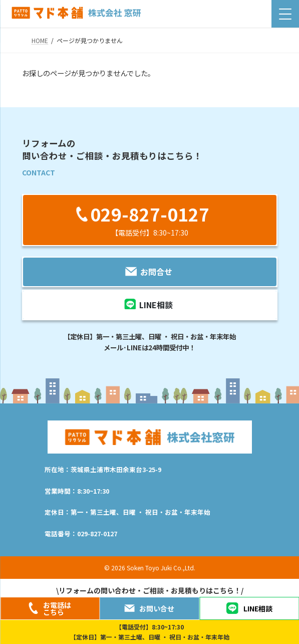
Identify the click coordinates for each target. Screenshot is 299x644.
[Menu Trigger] (285, 14)
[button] (150, 220)
